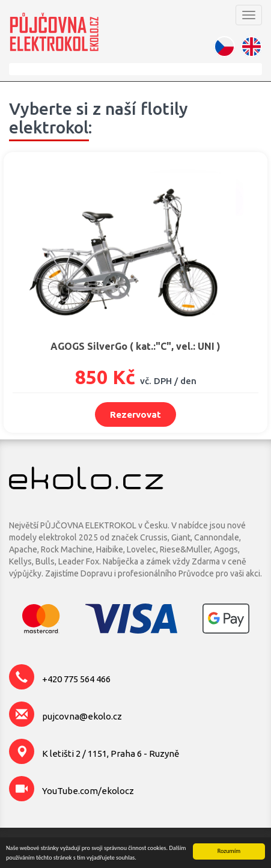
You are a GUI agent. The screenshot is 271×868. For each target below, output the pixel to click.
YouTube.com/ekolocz (88, 791)
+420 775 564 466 (76, 679)
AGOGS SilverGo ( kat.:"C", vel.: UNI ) (135, 347)
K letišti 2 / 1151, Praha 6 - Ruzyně (111, 753)
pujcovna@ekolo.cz (82, 716)
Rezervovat (135, 414)
